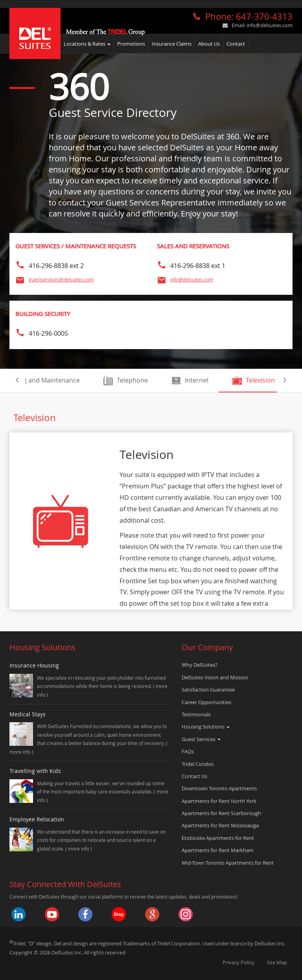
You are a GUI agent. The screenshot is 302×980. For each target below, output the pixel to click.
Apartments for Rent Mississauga (220, 825)
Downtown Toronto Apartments (219, 788)
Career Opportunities (206, 702)
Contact (236, 44)
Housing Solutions (206, 727)
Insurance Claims (172, 44)
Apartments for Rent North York (219, 801)
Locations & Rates (87, 44)
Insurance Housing (34, 665)
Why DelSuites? (200, 665)
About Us (209, 44)
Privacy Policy (238, 962)
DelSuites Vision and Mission (215, 677)
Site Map (277, 962)
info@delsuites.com (270, 25)
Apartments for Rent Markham (218, 850)
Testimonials (196, 714)
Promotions (131, 44)
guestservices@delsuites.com (61, 279)
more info (21, 752)
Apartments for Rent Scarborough (221, 813)
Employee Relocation (37, 819)
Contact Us (194, 776)
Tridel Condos (198, 764)
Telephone (126, 381)
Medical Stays (28, 714)
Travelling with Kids (35, 771)
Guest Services (201, 739)
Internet (190, 381)
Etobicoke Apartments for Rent (218, 838)
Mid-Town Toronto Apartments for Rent (228, 863)
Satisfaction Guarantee (208, 690)
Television (254, 381)
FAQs (188, 751)
